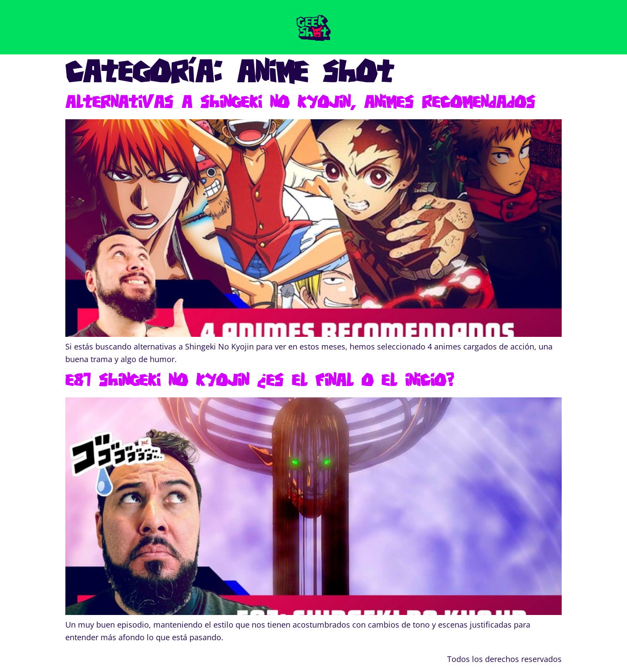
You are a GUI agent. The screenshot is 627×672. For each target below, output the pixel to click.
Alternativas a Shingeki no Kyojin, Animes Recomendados (300, 101)
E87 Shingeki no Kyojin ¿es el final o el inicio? (260, 380)
